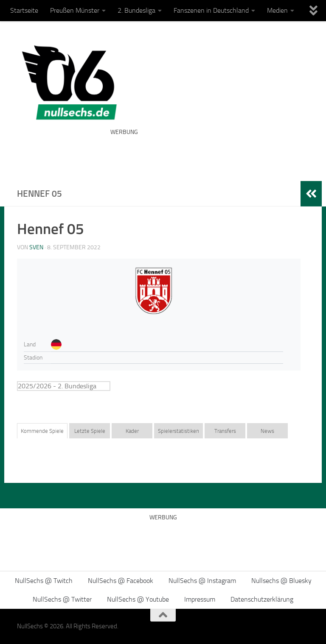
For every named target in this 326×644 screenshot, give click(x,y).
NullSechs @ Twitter (62, 599)
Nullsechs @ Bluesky (281, 581)
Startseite (24, 10)
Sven (36, 247)
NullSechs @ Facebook (121, 581)
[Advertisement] (210, 153)
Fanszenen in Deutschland (211, 10)
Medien (277, 10)
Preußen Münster (75, 10)
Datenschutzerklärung (262, 599)
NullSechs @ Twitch (44, 581)
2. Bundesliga (136, 10)
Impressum (200, 599)
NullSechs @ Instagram (202, 581)
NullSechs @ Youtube (138, 599)
